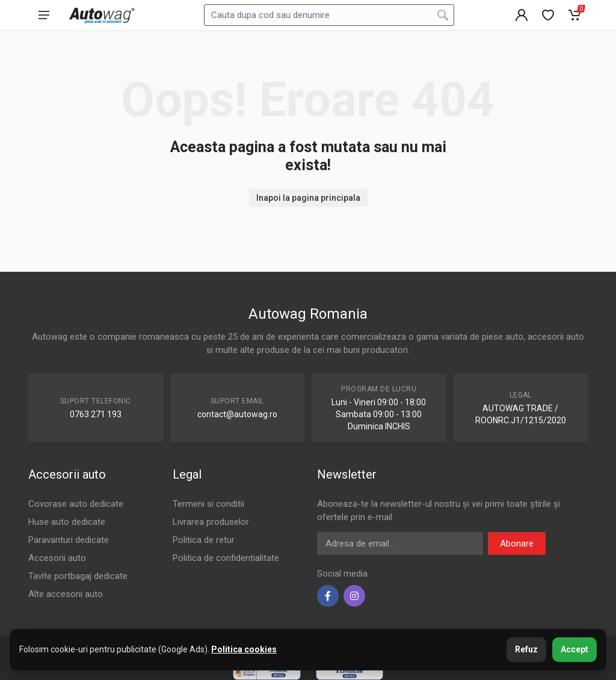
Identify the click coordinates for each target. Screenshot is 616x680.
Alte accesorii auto (66, 594)
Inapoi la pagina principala (308, 198)
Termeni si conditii (208, 504)
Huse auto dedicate (67, 522)
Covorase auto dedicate (76, 504)
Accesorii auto (57, 558)
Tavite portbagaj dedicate (78, 576)
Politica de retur (204, 540)
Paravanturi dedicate (69, 540)
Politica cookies (244, 649)
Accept (574, 649)
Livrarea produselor (211, 522)
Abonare (517, 544)
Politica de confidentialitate (226, 558)
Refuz (526, 649)
